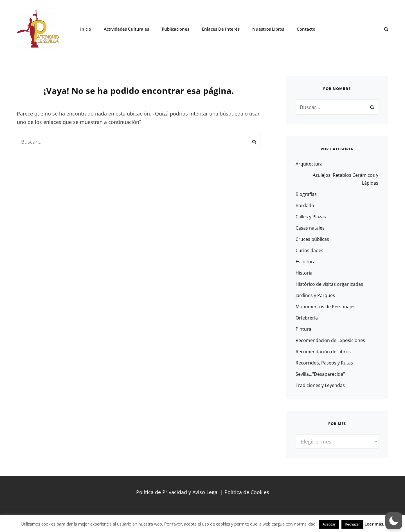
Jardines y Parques (315, 295)
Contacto (306, 29)
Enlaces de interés (221, 29)
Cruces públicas (312, 239)
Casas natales (310, 228)
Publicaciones (175, 29)
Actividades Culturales (126, 29)
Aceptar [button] (329, 524)
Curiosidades (310, 250)
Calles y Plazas (311, 217)
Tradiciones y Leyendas (320, 385)
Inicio (86, 29)
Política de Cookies (247, 492)
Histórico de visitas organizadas (329, 284)
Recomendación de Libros (323, 352)
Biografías (306, 194)
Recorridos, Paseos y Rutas (324, 363)
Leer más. (374, 524)
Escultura (306, 262)
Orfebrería (307, 318)
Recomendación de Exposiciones (330, 340)
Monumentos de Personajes (326, 307)
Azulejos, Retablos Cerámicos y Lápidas (346, 179)
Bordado (305, 205)
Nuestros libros (268, 29)
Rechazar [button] (352, 524)
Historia (304, 273)
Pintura (303, 329)
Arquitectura (309, 164)
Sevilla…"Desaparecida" (320, 374)
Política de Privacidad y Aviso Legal (177, 492)
